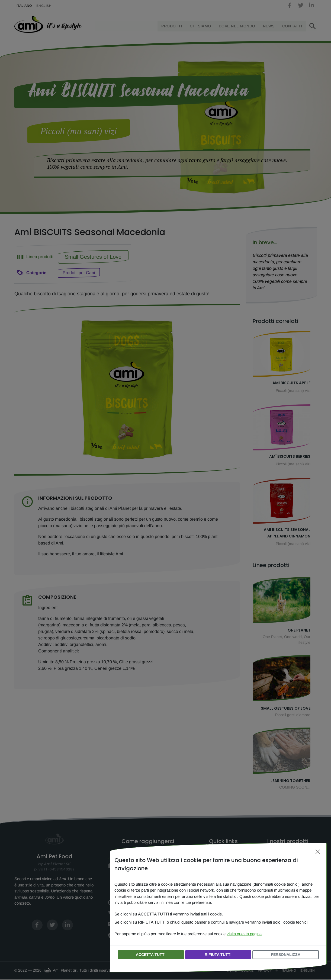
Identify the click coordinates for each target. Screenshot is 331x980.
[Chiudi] (318, 852)
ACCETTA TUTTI (151, 955)
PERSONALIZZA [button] (286, 955)
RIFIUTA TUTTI (218, 955)
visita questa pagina (244, 934)
